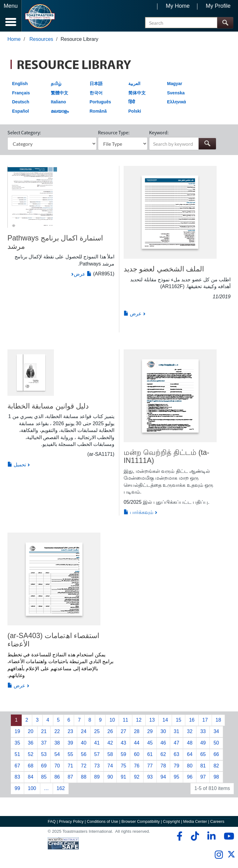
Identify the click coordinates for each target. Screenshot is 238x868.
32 (190, 731)
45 (150, 743)
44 (137, 743)
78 (163, 766)
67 (17, 766)
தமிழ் (56, 84)
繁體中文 (59, 93)
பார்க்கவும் (139, 512)
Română (98, 111)
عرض (83, 274)
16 (192, 720)
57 (97, 754)
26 (110, 731)
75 (123, 766)
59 (123, 754)
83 (17, 777)
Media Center (195, 821)
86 (57, 777)
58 (110, 754)
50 (216, 743)
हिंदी (132, 102)
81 (203, 766)
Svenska (176, 93)
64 (190, 754)
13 (152, 720)
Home (14, 39)
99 (17, 788)
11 (126, 720)
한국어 (96, 93)
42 (110, 743)
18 (218, 720)
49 (203, 743)
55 (70, 754)
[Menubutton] (11, 16)
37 (44, 743)
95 (177, 777)
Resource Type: (114, 132)
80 (190, 766)
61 (150, 754)
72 (84, 766)
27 (123, 731)
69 (44, 766)
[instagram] (219, 855)
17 (205, 720)
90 (110, 777)
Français (21, 93)
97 (203, 777)
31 (177, 731)
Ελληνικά (176, 102)
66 (216, 754)
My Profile (218, 6)
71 (70, 766)
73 (97, 766)
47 (177, 743)
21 (44, 731)
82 (216, 766)
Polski (135, 111)
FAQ (52, 821)
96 (190, 777)
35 (17, 743)
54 (57, 754)
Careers (217, 821)
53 (44, 754)
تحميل (17, 465)
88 (84, 777)
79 (177, 766)
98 (216, 777)
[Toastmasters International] (40, 16)
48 (190, 743)
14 (165, 720)
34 (216, 731)
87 (70, 777)
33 (203, 731)
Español (20, 111)
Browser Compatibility (141, 821)
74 (110, 766)
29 (150, 731)
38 (57, 743)
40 (84, 743)
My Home (178, 6)
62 (163, 754)
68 (31, 766)
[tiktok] (195, 836)
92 (137, 777)
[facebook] (179, 836)
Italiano (58, 102)
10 (112, 720)
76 (137, 766)
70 (57, 766)
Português (100, 102)
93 (150, 777)
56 (84, 754)
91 (123, 777)
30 (163, 731)
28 (137, 731)
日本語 (96, 84)
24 (84, 731)
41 (97, 743)
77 (150, 766)
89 (97, 777)
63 (177, 754)
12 (139, 720)
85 (44, 777)
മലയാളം (60, 111)
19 (17, 731)
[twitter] (231, 857)
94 (163, 777)
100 (32, 788)
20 (31, 731)
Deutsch (21, 102)
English (20, 84)
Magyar (175, 84)
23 (70, 731)
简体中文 (137, 93)
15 (178, 720)
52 (31, 754)
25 (97, 731)
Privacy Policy (71, 821)
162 (61, 788)
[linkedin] (211, 836)
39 (70, 743)
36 (31, 743)
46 (163, 743)
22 (57, 731)
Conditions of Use (102, 821)
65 (203, 754)
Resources (41, 39)
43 (123, 743)
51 (17, 754)
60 (137, 754)
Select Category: (24, 132)
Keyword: (159, 132)
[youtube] (228, 836)
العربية (134, 84)
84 (31, 777)
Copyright (172, 821)
